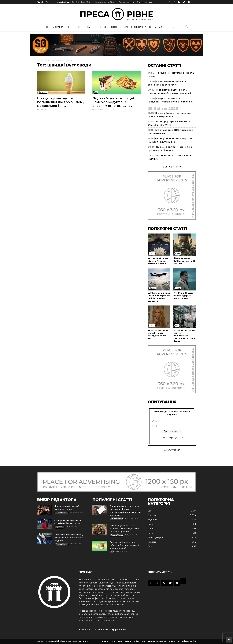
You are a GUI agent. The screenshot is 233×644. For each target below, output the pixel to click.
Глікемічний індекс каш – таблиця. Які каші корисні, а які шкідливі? (124, 545)
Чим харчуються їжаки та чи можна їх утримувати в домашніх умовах (124, 529)
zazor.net (84, 641)
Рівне (70, 27)
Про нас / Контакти (127, 2)
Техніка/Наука (155, 538)
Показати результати (172, 438)
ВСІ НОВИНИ (172, 167)
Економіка (139, 27)
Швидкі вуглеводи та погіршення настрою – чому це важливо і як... (61, 102)
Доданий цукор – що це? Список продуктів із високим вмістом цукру (113, 102)
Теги (50, 60)
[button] (179, 27)
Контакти (174, 641)
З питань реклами (145, 2)
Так (157, 422)
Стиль (170, 27)
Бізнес (97, 27)
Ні (156, 426)
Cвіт (47, 27)
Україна (58, 27)
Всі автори (139, 641)
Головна (41, 60)
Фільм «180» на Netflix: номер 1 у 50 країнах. (184, 261)
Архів (105, 641)
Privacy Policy (189, 641)
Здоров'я (111, 27)
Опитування (124, 641)
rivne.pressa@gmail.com (112, 630)
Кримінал (156, 27)
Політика (83, 27)
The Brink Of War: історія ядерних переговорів (183, 296)
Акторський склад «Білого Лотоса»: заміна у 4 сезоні (158, 261)
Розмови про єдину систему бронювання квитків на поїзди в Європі (184, 336)
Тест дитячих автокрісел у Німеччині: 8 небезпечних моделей (69, 538)
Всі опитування (172, 450)
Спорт (124, 27)
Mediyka (56, 641)
